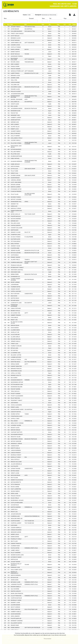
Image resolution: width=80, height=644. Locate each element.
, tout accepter (35, 639)
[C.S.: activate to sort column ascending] (70, 24)
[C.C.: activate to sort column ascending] (65, 24)
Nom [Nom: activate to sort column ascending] (12, 24)
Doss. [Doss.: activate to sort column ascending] (9, 24)
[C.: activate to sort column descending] (5, 24)
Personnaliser (47, 639)
